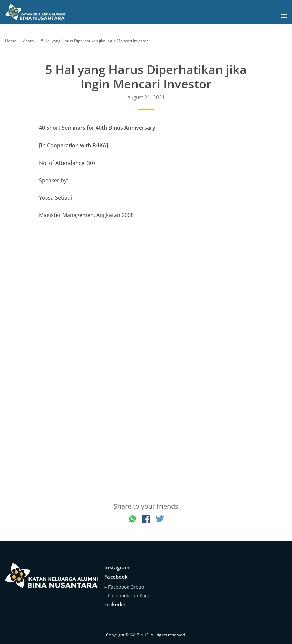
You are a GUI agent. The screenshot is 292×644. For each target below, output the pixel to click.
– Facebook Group (124, 587)
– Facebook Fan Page (127, 596)
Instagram (117, 567)
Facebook (116, 577)
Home (11, 41)
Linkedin (115, 604)
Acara (29, 41)
